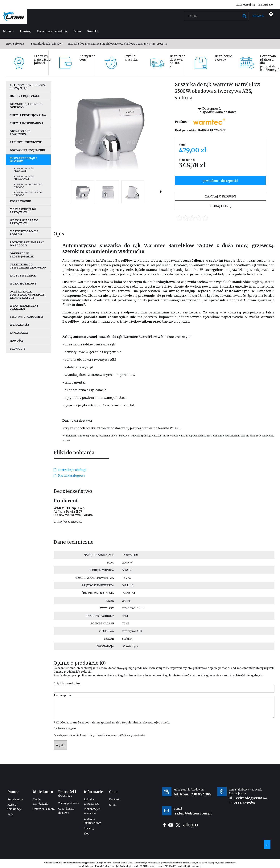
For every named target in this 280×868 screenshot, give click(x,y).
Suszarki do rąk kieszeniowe (24, 178)
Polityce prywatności (133, 735)
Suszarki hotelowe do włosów (28, 186)
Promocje (18, 349)
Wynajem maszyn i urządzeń (24, 307)
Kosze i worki (21, 201)
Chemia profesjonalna (28, 115)
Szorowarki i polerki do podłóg (27, 244)
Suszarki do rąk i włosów (23, 160)
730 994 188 (201, 794)
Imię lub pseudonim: (67, 683)
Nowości (16, 341)
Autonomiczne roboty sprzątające (28, 87)
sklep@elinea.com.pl (193, 866)
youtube (171, 825)
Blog (87, 834)
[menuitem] (8, 31)
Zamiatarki (19, 333)
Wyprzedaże (19, 325)
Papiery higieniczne (26, 142)
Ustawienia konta (44, 809)
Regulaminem (127, 676)
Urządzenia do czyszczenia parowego (28, 266)
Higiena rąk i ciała (25, 96)
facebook (164, 825)
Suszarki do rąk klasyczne (24, 170)
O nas (113, 805)
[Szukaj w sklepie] (217, 16)
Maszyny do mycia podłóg (24, 233)
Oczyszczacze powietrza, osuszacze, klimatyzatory (27, 295)
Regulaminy (15, 800)
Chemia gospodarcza (27, 123)
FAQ (10, 815)
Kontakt (114, 800)
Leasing (89, 828)
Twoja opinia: (62, 695)
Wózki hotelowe (23, 284)
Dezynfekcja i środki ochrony (26, 106)
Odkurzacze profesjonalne (22, 255)
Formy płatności (68, 803)
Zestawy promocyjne (26, 317)
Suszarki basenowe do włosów (28, 194)
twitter (178, 825)
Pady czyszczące (23, 276)
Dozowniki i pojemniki (27, 150)
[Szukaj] (244, 16)
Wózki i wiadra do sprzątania (24, 222)
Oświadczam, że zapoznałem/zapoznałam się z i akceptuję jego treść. (115, 723)
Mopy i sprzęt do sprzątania (23, 211)
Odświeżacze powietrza (20, 133)
